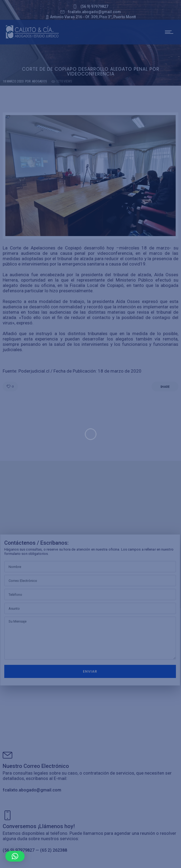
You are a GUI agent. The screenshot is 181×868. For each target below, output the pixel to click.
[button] (15, 856)
